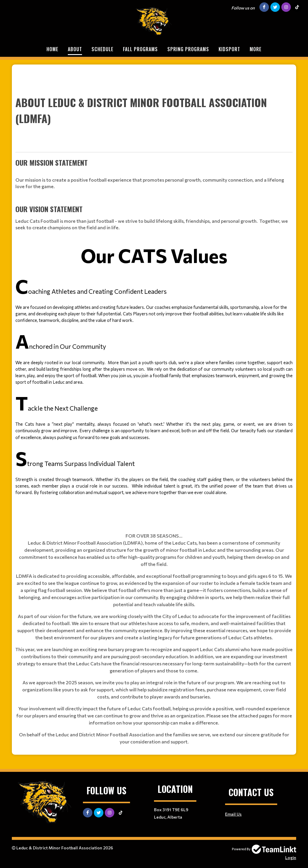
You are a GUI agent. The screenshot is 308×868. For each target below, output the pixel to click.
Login (291, 857)
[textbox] (154, 293)
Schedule (102, 49)
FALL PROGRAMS (140, 49)
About (75, 49)
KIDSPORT (229, 49)
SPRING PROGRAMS (188, 49)
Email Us (233, 814)
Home (52, 49)
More (256, 49)
